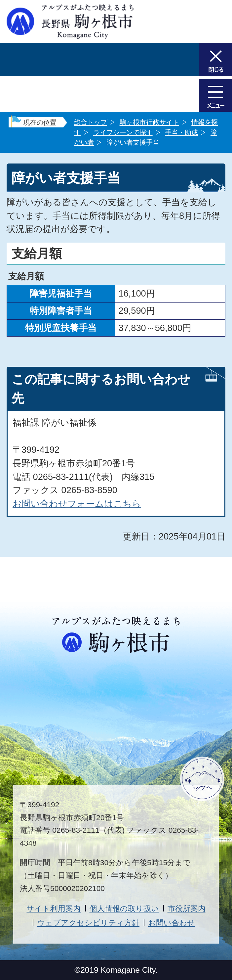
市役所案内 (187, 909)
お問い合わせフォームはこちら (77, 504)
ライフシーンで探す (123, 132)
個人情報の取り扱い (124, 909)
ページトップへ (202, 779)
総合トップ (91, 122)
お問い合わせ (172, 923)
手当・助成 (181, 132)
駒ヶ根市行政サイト (149, 122)
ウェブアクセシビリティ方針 (88, 923)
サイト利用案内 (54, 909)
